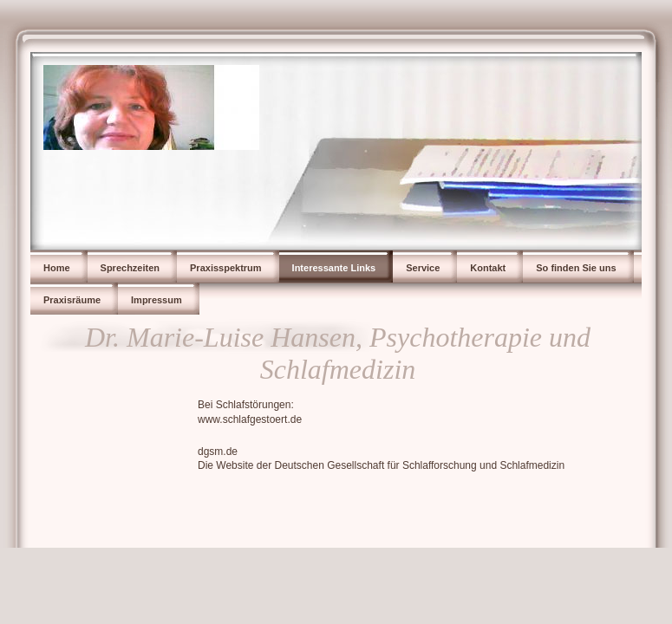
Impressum (157, 300)
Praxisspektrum (226, 268)
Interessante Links (334, 268)
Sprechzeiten (130, 268)
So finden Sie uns (576, 268)
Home (57, 268)
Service (423, 268)
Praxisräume (72, 300)
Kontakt (488, 268)
